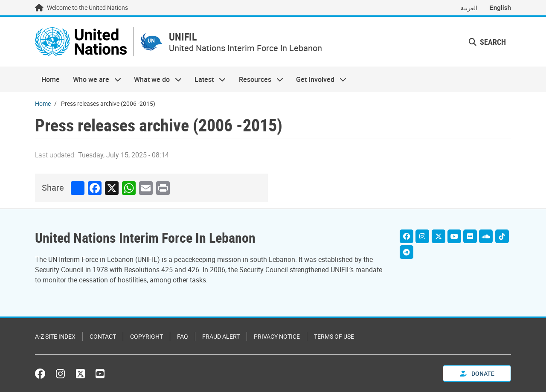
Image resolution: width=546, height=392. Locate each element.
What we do (155, 79)
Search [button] (487, 42)
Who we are (93, 79)
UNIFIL (183, 37)
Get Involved (318, 79)
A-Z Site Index (55, 336)
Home (51, 79)
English (500, 8)
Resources (258, 79)
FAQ (183, 336)
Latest (207, 79)
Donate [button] (477, 373)
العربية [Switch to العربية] (469, 8)
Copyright (147, 336)
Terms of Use (334, 336)
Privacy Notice (277, 336)
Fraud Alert (221, 336)
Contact (103, 336)
